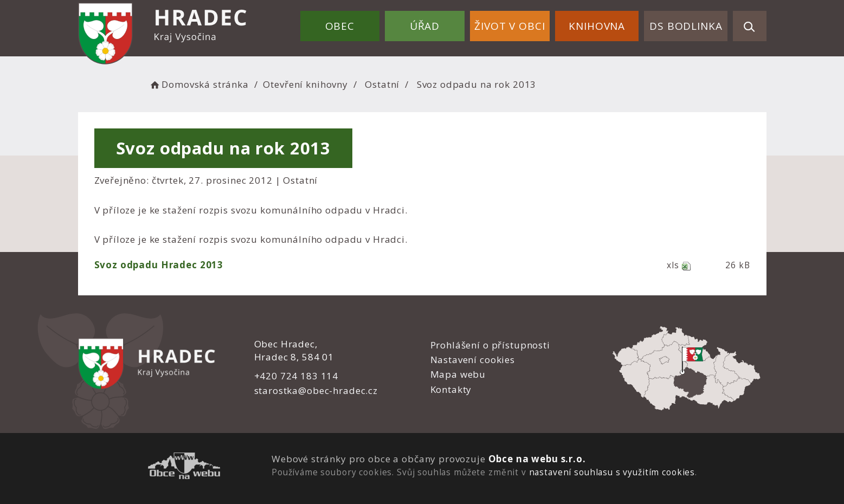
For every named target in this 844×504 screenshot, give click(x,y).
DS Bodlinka (686, 26)
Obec (340, 26)
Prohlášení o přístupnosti (490, 345)
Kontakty (451, 389)
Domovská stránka (199, 84)
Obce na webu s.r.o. (537, 459)
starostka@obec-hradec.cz (316, 390)
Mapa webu (458, 374)
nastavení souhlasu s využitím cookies (612, 472)
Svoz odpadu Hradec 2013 (159, 265)
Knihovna (597, 26)
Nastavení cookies (473, 360)
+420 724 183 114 (297, 376)
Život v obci (510, 26)
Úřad (425, 26)
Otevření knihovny (305, 84)
